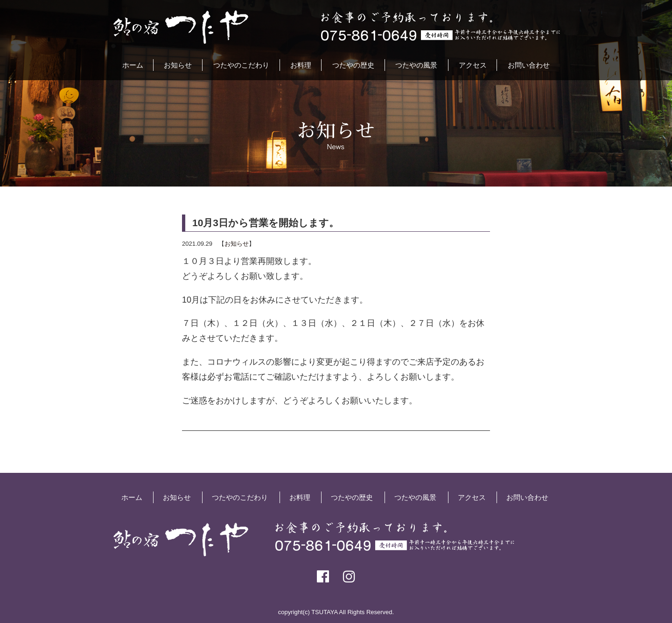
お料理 (301, 65)
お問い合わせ (529, 65)
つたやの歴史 (353, 65)
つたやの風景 (416, 65)
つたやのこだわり (241, 65)
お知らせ (178, 65)
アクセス (473, 65)
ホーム (133, 65)
